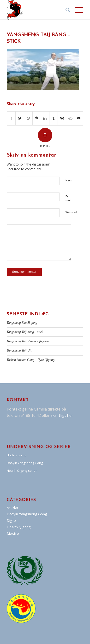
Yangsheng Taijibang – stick (25, 332)
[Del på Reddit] (70, 118)
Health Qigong (19, 527)
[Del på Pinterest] (37, 118)
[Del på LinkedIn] (45, 118)
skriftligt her (61, 415)
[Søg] (65, 10)
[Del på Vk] (62, 118)
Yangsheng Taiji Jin (19, 350)
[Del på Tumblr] (54, 118)
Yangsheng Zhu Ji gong (22, 323)
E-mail (68, 198)
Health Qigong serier (22, 471)
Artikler (13, 507)
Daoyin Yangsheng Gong (25, 463)
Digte (11, 520)
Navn (69, 180)
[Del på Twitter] (20, 118)
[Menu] (77, 10)
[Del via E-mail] (79, 118)
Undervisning (16, 455)
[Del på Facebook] (11, 118)
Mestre (13, 533)
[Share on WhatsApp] (28, 118)
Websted (71, 212)
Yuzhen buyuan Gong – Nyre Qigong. (31, 360)
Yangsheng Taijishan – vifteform (28, 341)
